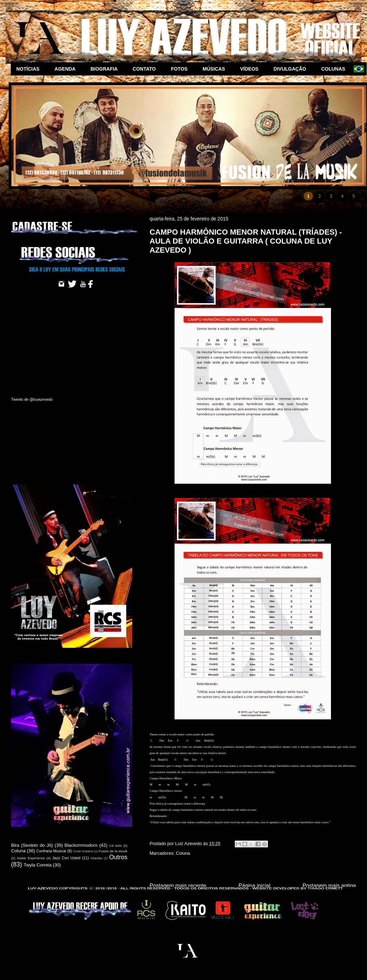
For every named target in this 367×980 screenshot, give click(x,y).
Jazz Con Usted (66, 858)
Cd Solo (115, 846)
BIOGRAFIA (106, 69)
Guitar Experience (31, 858)
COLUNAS (335, 69)
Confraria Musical (51, 851)
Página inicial (254, 886)
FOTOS (181, 69)
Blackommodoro (81, 845)
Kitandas (97, 858)
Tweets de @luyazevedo (32, 399)
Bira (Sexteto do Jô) (32, 845)
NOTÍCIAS (30, 69)
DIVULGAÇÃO (292, 69)
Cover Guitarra (83, 851)
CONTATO (146, 69)
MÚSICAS (216, 69)
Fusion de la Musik (113, 851)
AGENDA (67, 69)
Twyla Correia (38, 865)
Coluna (183, 853)
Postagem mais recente (178, 886)
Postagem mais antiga (329, 886)
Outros (118, 857)
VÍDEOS (252, 69)
